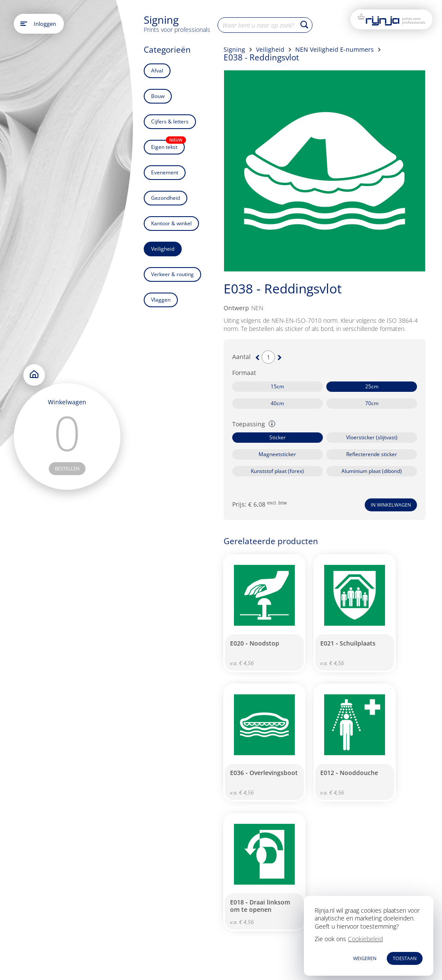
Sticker (278, 437)
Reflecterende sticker (372, 454)
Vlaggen (161, 300)
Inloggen (45, 24)
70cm (372, 403)
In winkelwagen (391, 505)
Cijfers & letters (170, 121)
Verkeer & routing (172, 274)
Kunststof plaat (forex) (277, 471)
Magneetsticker (277, 454)
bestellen (67, 468)
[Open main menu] (24, 24)
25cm (372, 386)
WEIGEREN (365, 958)
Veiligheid (163, 249)
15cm (277, 386)
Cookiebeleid (365, 939)
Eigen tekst (168, 145)
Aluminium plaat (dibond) (372, 471)
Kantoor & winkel (171, 223)
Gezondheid (166, 198)
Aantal (242, 357)
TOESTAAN (405, 958)
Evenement (165, 172)
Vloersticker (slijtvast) (372, 437)
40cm (277, 403)
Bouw (158, 96)
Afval (157, 71)
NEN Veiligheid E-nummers (335, 49)
